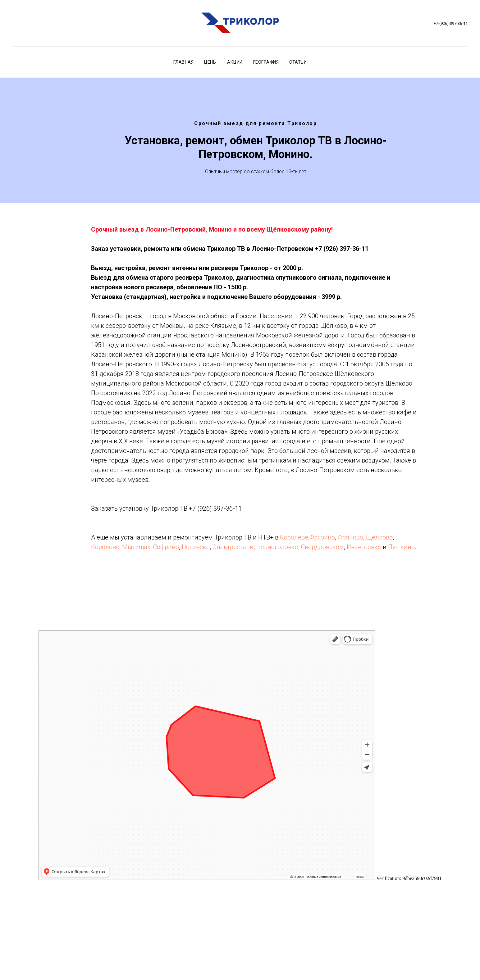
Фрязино (322, 537)
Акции (235, 62)
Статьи (298, 62)
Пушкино (401, 547)
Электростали (233, 547)
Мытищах (136, 547)
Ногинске (196, 547)
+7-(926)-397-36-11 (451, 23)
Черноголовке (277, 547)
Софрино (166, 547)
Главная (184, 62)
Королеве (294, 537)
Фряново (350, 537)
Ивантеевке (364, 547)
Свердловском (322, 547)
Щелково (379, 537)
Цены (210, 62)
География (266, 62)
